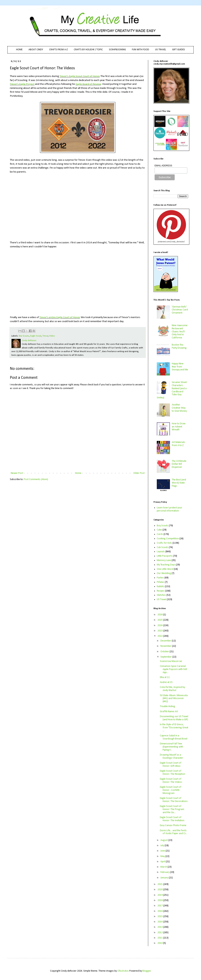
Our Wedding (164, 573)
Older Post (139, 473)
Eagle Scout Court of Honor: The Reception (172, 773)
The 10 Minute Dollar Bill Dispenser (179, 464)
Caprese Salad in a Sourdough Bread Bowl (174, 737)
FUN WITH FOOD (141, 50)
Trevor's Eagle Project (22, 84)
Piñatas (161, 582)
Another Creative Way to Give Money (179, 408)
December (166, 641)
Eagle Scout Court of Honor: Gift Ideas (171, 764)
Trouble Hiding (167, 706)
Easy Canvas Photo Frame (173, 825)
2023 (160, 631)
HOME (19, 50)
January (165, 878)
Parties (160, 578)
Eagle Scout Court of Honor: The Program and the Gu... (172, 809)
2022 (160, 636)
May (163, 856)
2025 (160, 620)
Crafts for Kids (164, 543)
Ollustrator (123, 971)
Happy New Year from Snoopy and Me (180, 367)
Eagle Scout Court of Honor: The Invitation (172, 819)
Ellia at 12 (165, 677)
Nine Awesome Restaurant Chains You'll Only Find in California (180, 332)
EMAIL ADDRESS (163, 166)
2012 (160, 933)
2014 (160, 922)
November (166, 646)
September (166, 657)
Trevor (45, 336)
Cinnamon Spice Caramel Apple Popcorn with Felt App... (173, 669)
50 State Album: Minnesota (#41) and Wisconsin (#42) (174, 699)
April (163, 862)
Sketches (161, 595)
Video (52, 336)
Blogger (147, 971)
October (165, 652)
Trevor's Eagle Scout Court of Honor (80, 76)
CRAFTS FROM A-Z (58, 50)
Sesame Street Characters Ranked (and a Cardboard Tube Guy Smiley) (172, 390)
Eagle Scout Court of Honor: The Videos (171, 781)
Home (78, 473)
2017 (160, 906)
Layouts (161, 552)
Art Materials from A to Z (178, 444)
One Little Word (165, 569)
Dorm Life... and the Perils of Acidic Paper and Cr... (173, 832)
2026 (160, 615)
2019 (160, 895)
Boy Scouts (24, 336)
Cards (160, 534)
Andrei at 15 (166, 682)
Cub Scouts (163, 547)
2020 (160, 890)
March (164, 867)
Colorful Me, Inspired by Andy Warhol (172, 689)
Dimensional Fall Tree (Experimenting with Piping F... (171, 747)
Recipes (161, 591)
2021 (160, 884)
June (163, 851)
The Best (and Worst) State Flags (179, 483)
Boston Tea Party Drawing (179, 346)
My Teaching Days (166, 565)
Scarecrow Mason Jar (171, 661)
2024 (160, 625)
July (163, 846)
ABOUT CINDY (36, 50)
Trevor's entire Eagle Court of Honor (60, 317)
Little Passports (165, 556)
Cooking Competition (168, 539)
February (165, 872)
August (164, 840)
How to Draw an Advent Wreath (179, 427)
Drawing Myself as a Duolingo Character (171, 756)
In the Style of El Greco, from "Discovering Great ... (174, 728)
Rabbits (161, 587)
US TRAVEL (161, 50)
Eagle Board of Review (88, 84)
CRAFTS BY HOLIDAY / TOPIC (88, 50)
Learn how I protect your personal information (169, 509)
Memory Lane (164, 560)
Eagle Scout (36, 336)
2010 (160, 943)
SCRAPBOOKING (117, 50)
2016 (160, 911)
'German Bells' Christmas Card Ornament (180, 310)
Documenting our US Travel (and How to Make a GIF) (174, 718)
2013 (160, 927)
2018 (160, 900)
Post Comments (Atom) (36, 479)
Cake (159, 530)
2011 (160, 938)
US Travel (162, 599)
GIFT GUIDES (179, 50)
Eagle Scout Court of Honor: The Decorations (174, 800)
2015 (160, 916)
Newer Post (17, 473)
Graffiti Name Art (169, 712)
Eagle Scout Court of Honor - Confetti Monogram (171, 790)
